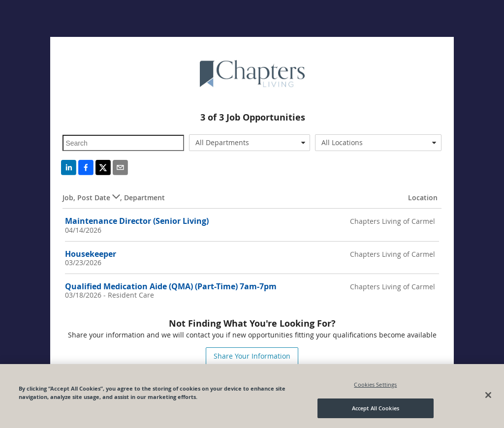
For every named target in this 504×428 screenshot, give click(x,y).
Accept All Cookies (376, 408)
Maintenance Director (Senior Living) (137, 221)
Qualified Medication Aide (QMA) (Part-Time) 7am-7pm (171, 286)
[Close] (488, 395)
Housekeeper (91, 254)
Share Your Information (252, 356)
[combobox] (250, 143)
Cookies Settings (375, 384)
